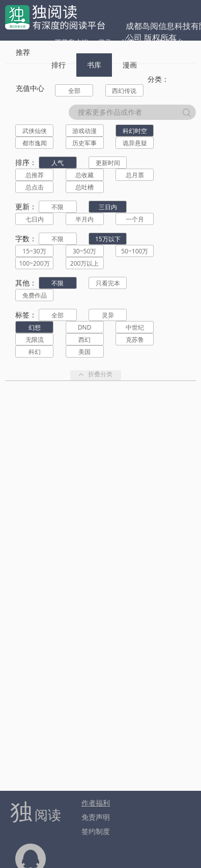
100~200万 (34, 263)
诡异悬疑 (135, 143)
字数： (26, 238)
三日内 (108, 207)
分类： (158, 79)
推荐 (23, 52)
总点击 (35, 187)
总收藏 (84, 175)
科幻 (35, 352)
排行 (59, 65)
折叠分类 (96, 375)
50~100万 (135, 251)
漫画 (130, 65)
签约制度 (96, 831)
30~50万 (84, 251)
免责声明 (96, 817)
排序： (26, 162)
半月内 (84, 219)
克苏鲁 (135, 340)
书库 (94, 65)
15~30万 (34, 251)
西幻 (84, 340)
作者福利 (96, 803)
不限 (58, 207)
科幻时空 (135, 131)
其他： (26, 283)
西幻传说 (124, 91)
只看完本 (108, 283)
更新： (26, 206)
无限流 (35, 340)
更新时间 (108, 163)
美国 (84, 352)
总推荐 (35, 175)
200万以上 (85, 263)
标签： (26, 315)
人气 (58, 163)
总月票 (135, 175)
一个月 (135, 219)
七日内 (35, 219)
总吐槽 (84, 187)
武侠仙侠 (35, 131)
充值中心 (30, 88)
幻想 (35, 327)
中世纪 (135, 327)
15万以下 (108, 239)
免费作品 (35, 295)
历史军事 (84, 143)
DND (84, 327)
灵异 (108, 315)
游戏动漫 (84, 131)
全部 (74, 91)
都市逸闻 (35, 143)
